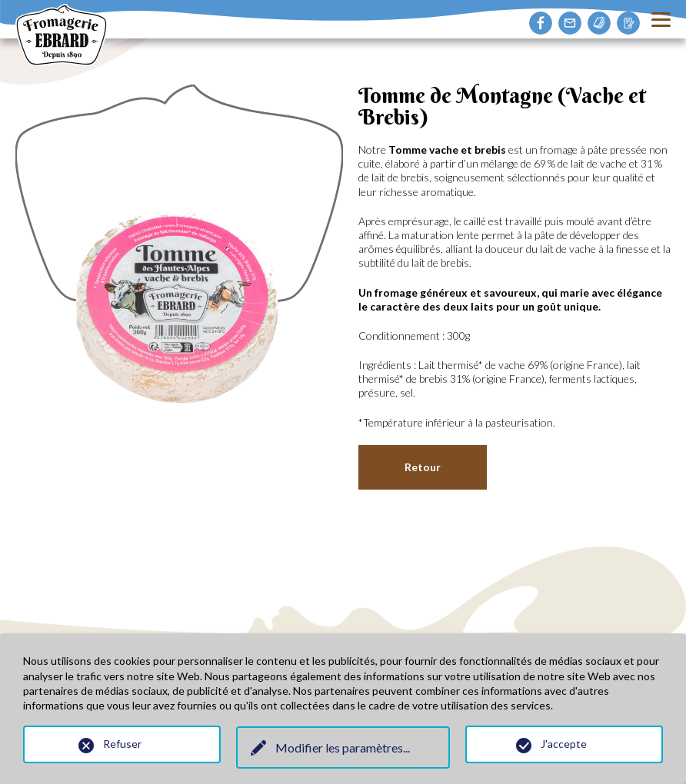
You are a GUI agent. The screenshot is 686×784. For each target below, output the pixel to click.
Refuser (122, 744)
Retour (423, 467)
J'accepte (564, 744)
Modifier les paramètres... (343, 747)
